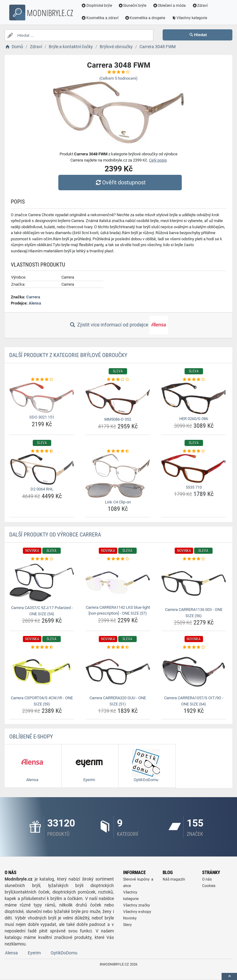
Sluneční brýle (133, 6)
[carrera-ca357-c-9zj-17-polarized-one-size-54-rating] (42, 559)
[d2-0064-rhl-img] (42, 469)
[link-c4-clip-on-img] (118, 476)
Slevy (127, 925)
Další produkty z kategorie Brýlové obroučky (68, 355)
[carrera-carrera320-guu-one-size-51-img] (118, 672)
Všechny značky (137, 905)
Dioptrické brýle (97, 6)
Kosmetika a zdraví (100, 18)
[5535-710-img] (194, 468)
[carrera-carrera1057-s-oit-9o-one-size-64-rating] (194, 647)
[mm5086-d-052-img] (118, 399)
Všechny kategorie (190, 18)
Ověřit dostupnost (120, 182)
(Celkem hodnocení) (118, 78)
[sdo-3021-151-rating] (42, 380)
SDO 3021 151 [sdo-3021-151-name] (42, 417)
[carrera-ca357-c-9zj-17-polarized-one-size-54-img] (42, 583)
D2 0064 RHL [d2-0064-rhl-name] (42, 489)
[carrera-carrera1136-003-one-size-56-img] (194, 584)
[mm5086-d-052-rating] (118, 380)
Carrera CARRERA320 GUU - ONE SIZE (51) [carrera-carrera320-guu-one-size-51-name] (118, 701)
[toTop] (229, 976)
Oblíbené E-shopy (31, 736)
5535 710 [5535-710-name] (194, 487)
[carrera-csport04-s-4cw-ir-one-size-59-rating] (42, 647)
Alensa (35, 303)
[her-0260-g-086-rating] (194, 380)
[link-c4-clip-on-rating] (118, 451)
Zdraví (200, 6)
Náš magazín (174, 879)
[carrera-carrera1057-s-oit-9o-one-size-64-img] (194, 672)
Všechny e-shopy (137, 912)
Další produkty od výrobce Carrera (55, 534)
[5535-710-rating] (194, 451)
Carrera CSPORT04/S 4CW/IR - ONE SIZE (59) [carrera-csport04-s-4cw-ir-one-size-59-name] (42, 701)
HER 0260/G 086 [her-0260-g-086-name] (194, 419)
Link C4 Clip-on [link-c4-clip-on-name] (118, 502)
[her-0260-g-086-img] (194, 399)
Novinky (130, 918)
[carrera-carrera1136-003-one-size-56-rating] (194, 559)
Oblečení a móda (170, 6)
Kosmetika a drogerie (145, 18)
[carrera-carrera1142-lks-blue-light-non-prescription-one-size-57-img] (118, 583)
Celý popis (158, 160)
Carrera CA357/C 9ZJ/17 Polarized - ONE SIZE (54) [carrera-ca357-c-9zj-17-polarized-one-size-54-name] (42, 611)
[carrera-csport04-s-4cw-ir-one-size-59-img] (42, 672)
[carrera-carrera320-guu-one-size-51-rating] (118, 647)
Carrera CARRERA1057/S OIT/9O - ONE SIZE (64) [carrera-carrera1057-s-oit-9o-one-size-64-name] (194, 701)
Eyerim (34, 953)
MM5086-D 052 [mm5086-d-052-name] (118, 419)
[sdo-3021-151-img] (42, 398)
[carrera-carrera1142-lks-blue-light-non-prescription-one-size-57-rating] (118, 559)
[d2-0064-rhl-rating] (42, 451)
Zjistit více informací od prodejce (118, 325)
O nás (207, 879)
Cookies (209, 886)
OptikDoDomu (64, 953)
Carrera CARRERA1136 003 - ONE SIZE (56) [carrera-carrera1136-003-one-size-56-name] (194, 613)
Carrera (33, 297)
